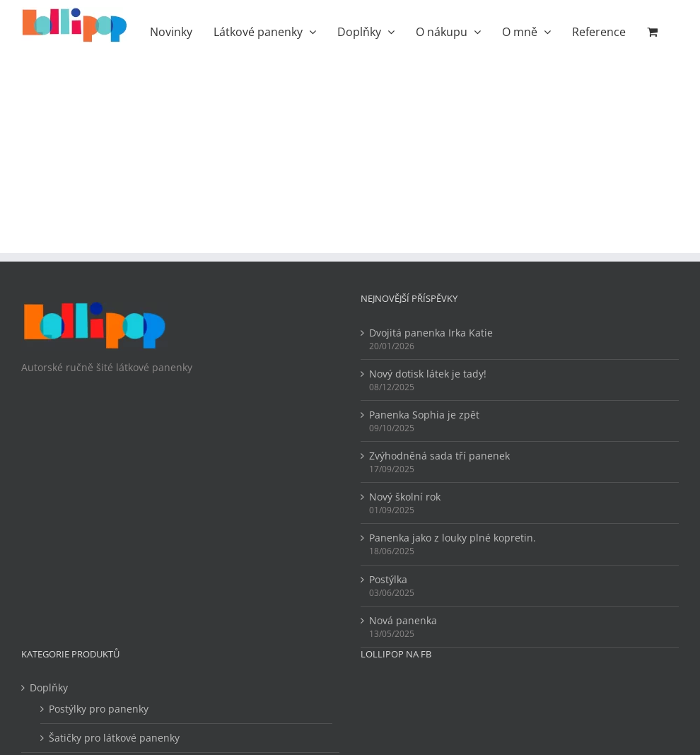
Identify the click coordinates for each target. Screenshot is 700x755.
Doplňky (49, 687)
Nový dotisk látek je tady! (428, 374)
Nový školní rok (405, 497)
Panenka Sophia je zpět (424, 415)
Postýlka (388, 579)
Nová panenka (403, 620)
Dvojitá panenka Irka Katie (431, 333)
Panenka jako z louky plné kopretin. (453, 538)
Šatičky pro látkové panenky (114, 738)
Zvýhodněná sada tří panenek (439, 456)
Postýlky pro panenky (99, 709)
